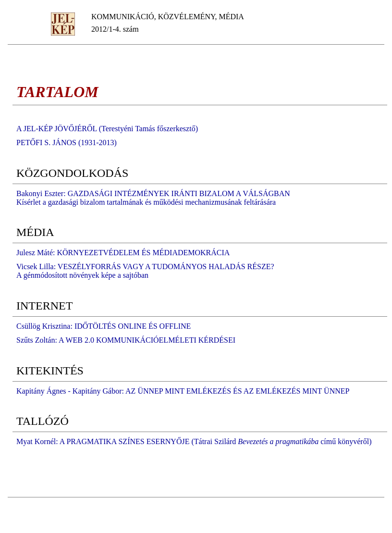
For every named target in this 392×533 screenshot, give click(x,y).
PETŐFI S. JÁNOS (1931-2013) (67, 143)
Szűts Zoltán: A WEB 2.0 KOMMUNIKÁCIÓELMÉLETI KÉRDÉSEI (126, 340)
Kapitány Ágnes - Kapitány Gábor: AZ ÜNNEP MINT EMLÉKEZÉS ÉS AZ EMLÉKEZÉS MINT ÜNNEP (183, 391)
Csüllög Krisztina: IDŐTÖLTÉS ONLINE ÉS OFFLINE (104, 326)
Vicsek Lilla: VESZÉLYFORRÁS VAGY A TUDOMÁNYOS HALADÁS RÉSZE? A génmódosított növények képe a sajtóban (145, 271)
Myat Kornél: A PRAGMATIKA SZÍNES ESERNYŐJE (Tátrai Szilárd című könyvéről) (194, 441)
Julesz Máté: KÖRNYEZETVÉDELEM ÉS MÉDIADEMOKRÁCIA (123, 253)
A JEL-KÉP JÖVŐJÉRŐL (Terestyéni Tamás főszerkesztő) (107, 129)
